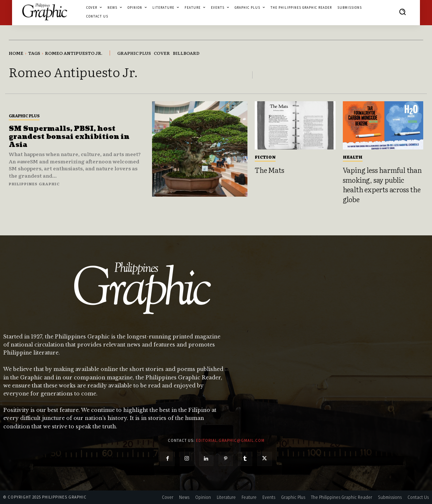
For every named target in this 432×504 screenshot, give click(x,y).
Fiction (265, 157)
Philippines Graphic (34, 184)
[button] (402, 12)
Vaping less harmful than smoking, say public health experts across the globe (382, 185)
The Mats (269, 170)
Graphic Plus (24, 115)
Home (16, 53)
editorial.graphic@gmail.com (230, 440)
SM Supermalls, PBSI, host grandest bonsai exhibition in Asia (69, 137)
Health (353, 157)
